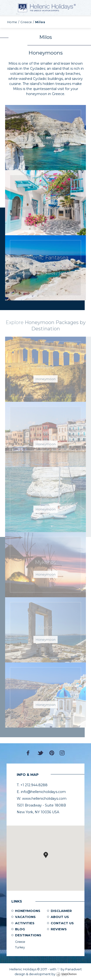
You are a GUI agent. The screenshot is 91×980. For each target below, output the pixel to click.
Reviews (59, 929)
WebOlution (66, 974)
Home (12, 22)
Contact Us (62, 923)
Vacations (25, 917)
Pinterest (52, 753)
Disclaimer (61, 911)
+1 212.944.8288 (84, 7)
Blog (20, 929)
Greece (26, 22)
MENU (10, 7)
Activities (25, 923)
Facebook (29, 753)
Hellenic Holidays (47, 8)
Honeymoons (28, 911)
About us (60, 917)
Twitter (41, 753)
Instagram (62, 753)
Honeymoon (46, 379)
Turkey (20, 947)
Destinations (28, 935)
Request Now (45, 138)
